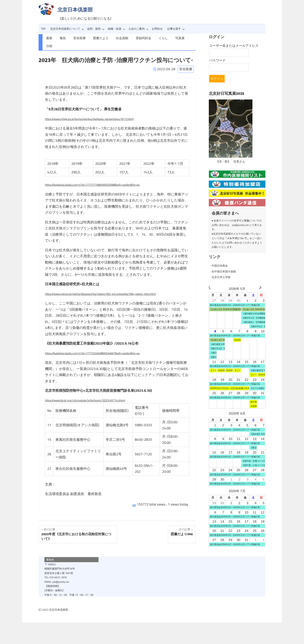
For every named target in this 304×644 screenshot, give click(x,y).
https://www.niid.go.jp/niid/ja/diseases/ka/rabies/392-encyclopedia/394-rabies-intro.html (111, 285)
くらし (154, 38)
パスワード (217, 60)
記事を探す (176, 29)
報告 (62, 38)
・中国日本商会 (220, 265)
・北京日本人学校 (222, 277)
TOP (43, 29)
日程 (184, 38)
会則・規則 (96, 29)
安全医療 (77, 38)
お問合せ (157, 29)
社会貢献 (116, 38)
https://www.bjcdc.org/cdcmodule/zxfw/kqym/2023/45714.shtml (93, 392)
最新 (49, 38)
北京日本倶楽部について (67, 29)
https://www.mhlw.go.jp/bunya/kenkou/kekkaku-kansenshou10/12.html (99, 110)
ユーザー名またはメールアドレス (234, 46)
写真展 (170, 38)
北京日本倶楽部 (75, 10)
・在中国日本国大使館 (225, 271)
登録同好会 (136, 38)
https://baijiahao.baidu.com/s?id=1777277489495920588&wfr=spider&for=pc (103, 176)
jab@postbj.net (240, 225)
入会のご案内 (138, 29)
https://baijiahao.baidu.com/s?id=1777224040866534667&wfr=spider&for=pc (103, 344)
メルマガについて (237, 238)
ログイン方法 (241, 220)
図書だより (97, 38)
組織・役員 (117, 29)
